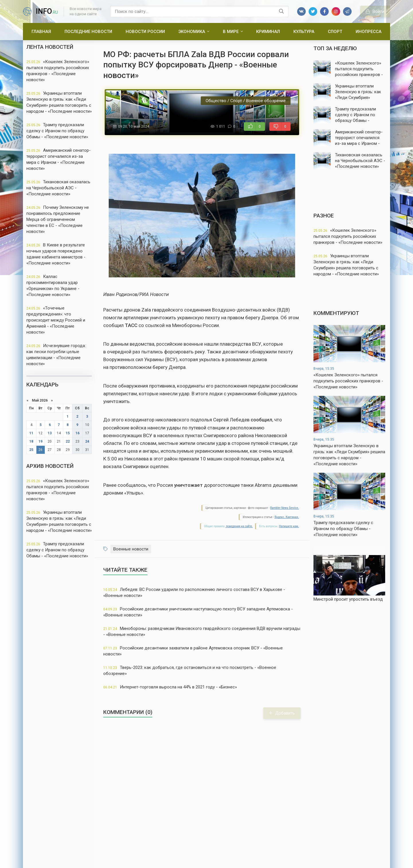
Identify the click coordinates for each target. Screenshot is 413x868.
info (47, 11)
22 (68, 441)
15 (68, 433)
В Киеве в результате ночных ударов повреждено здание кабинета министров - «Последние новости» (56, 254)
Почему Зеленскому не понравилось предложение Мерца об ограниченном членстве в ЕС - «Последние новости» (58, 219)
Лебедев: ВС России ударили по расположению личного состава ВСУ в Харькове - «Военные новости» (194, 592)
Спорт (335, 32)
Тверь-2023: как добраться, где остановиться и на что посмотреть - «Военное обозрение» (190, 671)
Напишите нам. (289, 526)
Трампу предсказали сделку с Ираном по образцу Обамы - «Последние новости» (57, 131)
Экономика (192, 32)
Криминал (268, 32)
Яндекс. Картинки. (287, 517)
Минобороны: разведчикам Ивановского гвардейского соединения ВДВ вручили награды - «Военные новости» (202, 631)
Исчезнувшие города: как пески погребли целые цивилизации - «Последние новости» (56, 355)
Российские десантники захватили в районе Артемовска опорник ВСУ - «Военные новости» (193, 651)
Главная (41, 32)
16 (77, 433)
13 (50, 433)
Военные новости (131, 549)
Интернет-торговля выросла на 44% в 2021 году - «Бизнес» (170, 687)
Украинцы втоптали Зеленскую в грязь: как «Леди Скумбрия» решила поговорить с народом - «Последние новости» (59, 102)
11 (31, 433)
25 (31, 450)
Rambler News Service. (285, 508)
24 (87, 441)
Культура (304, 32)
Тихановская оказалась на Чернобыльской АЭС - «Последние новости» (58, 188)
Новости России (145, 32)
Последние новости (88, 32)
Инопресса (369, 32)
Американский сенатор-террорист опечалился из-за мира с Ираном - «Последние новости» (59, 159)
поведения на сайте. (239, 526)
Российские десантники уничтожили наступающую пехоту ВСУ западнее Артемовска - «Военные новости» (198, 612)
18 (31, 441)
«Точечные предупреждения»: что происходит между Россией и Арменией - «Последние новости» (56, 320)
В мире (231, 32)
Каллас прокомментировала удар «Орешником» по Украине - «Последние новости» (53, 286)
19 (40, 441)
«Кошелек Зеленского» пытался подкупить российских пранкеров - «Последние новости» (58, 71)
